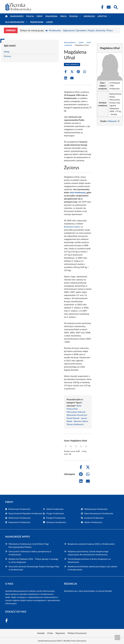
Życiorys (7, 56)
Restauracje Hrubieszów (19, 509)
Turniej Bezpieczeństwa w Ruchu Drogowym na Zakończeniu (89, 560)
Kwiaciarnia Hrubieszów (19, 522)
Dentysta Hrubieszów (56, 522)
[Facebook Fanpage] (102, 7)
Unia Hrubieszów (78, 192)
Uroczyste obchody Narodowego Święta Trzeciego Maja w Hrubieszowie (34, 568)
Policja (30, 16)
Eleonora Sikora (81, 421)
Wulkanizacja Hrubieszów (96, 509)
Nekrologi (89, 16)
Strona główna (70, 42)
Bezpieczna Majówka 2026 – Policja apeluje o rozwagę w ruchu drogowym (33, 560)
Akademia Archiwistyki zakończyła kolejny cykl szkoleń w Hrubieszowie (92, 568)
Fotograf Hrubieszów (56, 518)
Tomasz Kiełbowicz (75, 424)
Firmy (40, 16)
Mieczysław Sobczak (76, 412)
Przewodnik (37, 22)
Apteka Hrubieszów (93, 522)
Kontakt (108, 591)
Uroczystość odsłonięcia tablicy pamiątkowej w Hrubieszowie (30, 553)
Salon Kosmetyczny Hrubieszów (99, 513)
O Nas (50, 633)
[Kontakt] (109, 7)
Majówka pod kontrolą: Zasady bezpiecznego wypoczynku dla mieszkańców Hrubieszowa (88, 553)
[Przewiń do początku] (117, 638)
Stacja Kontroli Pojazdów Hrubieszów (25, 513)
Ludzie (49, 22)
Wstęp (7, 52)
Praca (63, 16)
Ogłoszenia (51, 16)
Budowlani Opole (72, 227)
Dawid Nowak (73, 418)
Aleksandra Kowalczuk (77, 415)
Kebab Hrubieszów (55, 509)
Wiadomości (17, 16)
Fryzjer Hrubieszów (55, 513)
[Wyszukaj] (116, 7)
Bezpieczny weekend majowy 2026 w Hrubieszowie (91, 544)
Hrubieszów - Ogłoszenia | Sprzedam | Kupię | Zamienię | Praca (81, 30)
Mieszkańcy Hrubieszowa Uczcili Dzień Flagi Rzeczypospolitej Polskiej (29, 545)
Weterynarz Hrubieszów (19, 518)
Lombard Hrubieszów (94, 518)
